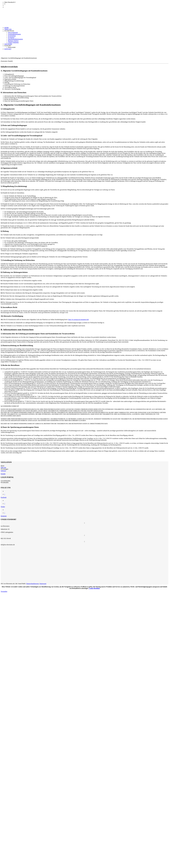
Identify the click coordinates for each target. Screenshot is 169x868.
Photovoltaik (12, 47)
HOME (7, 28)
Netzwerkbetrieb (13, 33)
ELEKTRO (8, 46)
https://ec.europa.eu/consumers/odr (78, 320)
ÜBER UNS (8, 29)
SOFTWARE (8, 44)
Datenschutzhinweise (33, 584)
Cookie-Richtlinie (94, 588)
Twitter (3, 507)
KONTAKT (8, 49)
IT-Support (11, 37)
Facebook (4, 497)
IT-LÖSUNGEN (9, 31)
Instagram (4, 516)
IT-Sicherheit (12, 36)
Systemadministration (14, 34)
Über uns (3, 467)
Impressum (43, 584)
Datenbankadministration (15, 39)
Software (3, 471)
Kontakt (3, 474)
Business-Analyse (13, 41)
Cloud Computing (13, 42)
